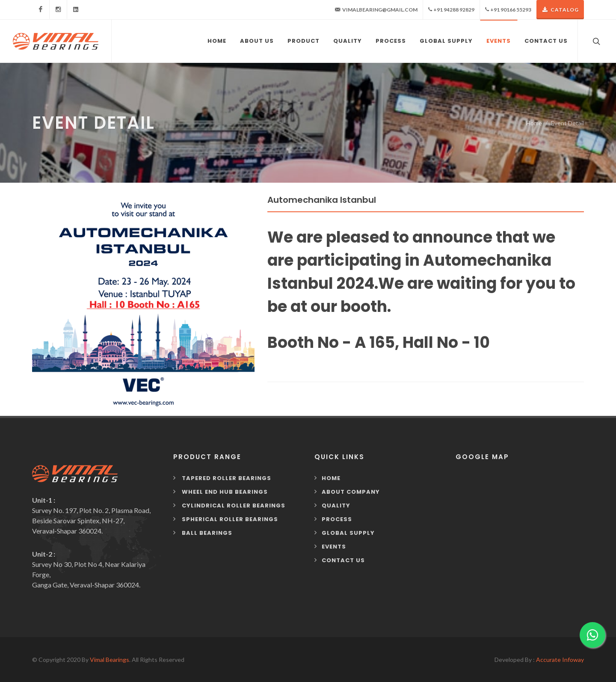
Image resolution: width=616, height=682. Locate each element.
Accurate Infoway (560, 660)
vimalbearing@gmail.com (376, 10)
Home (534, 123)
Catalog (560, 10)
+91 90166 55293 (508, 10)
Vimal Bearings (110, 660)
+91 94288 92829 (451, 10)
